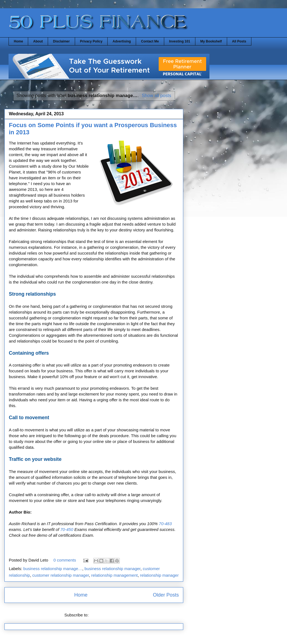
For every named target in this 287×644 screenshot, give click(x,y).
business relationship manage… (53, 569)
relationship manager (159, 575)
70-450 (67, 529)
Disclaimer (61, 41)
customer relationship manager (61, 575)
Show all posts (156, 95)
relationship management (115, 575)
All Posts (239, 41)
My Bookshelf (211, 41)
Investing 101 (180, 41)
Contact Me (150, 41)
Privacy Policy (91, 41)
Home (18, 41)
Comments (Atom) (107, 615)
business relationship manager (112, 569)
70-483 (165, 524)
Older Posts (166, 595)
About (38, 41)
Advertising (122, 41)
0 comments (65, 560)
